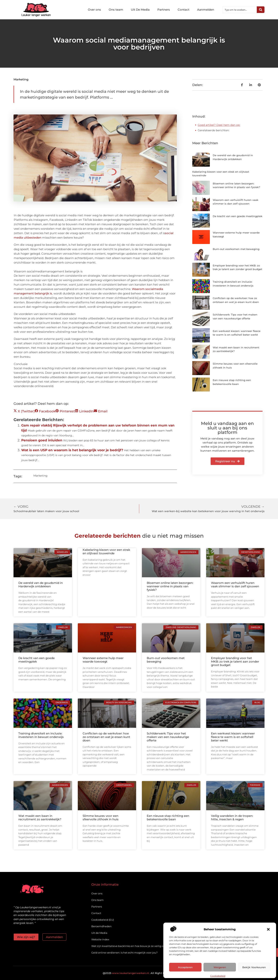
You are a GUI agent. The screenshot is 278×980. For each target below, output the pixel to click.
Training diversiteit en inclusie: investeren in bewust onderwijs (41, 735)
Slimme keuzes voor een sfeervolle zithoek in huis (101, 818)
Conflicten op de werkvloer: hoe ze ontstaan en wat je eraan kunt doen (106, 737)
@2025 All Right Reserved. (139, 973)
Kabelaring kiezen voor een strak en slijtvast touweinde (106, 551)
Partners (164, 10)
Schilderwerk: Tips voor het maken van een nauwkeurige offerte (168, 737)
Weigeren (220, 967)
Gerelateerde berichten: (214, 130)
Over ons (94, 10)
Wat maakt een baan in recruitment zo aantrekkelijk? (40, 818)
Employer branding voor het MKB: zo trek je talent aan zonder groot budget (235, 661)
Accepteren (185, 967)
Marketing (21, 79)
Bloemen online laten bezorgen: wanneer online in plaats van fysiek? (170, 586)
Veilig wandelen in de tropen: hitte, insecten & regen (232, 818)
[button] (268, 929)
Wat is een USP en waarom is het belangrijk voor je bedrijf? (72, 450)
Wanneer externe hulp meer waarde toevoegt (103, 660)
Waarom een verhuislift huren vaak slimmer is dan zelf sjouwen (235, 585)
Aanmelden (206, 10)
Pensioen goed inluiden (42, 440)
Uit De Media (140, 10)
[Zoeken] (261, 10)
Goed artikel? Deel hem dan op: (219, 125)
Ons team (116, 10)
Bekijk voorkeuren (254, 967)
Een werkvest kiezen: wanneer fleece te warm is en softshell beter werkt (233, 737)
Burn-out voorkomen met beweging (236, 249)
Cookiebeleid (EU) (103, 920)
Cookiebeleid (218, 976)
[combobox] (240, 10)
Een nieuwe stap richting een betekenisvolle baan (168, 818)
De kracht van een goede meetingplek (238, 216)
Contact (183, 10)
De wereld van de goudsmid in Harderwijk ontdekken (41, 585)
